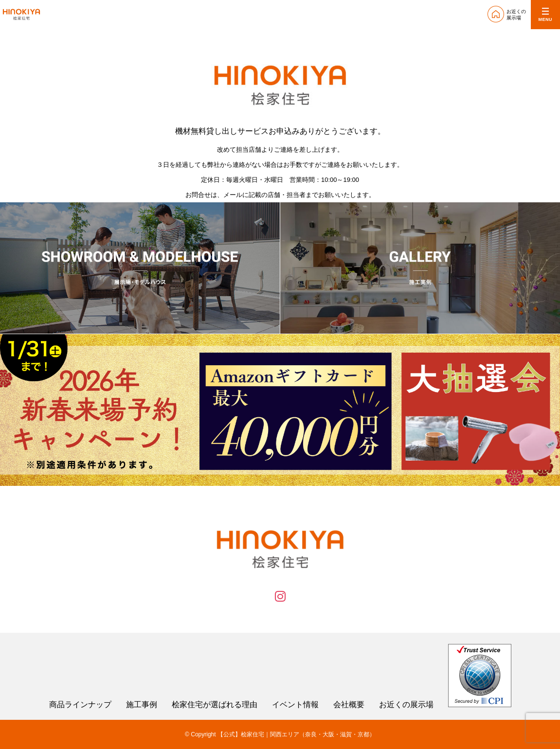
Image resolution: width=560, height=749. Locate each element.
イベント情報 (295, 705)
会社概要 (349, 705)
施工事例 (142, 705)
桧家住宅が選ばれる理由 (215, 705)
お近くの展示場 (406, 705)
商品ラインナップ (80, 705)
